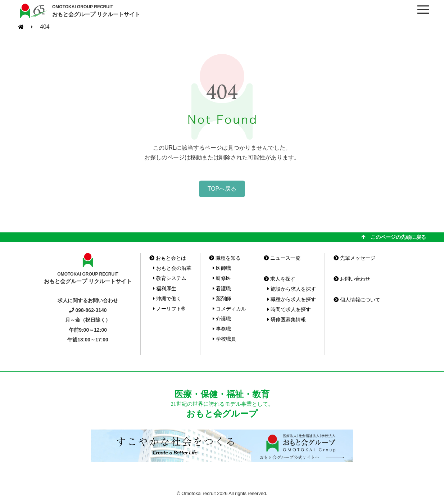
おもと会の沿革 (172, 268)
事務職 (222, 329)
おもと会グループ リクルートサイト (96, 10)
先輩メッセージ (354, 258)
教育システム (170, 278)
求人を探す (280, 279)
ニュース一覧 (282, 258)
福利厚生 (165, 289)
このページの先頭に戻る (394, 237)
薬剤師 (222, 299)
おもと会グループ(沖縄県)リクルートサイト (32, 11)
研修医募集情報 (287, 319)
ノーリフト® (169, 309)
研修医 (222, 278)
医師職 (222, 268)
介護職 (222, 319)
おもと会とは (168, 258)
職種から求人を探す (292, 299)
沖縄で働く (167, 299)
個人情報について (357, 300)
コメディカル (229, 309)
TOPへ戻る (222, 189)
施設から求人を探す (292, 289)
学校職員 (224, 339)
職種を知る (225, 258)
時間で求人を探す (289, 309)
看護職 (222, 289)
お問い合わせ (352, 279)
